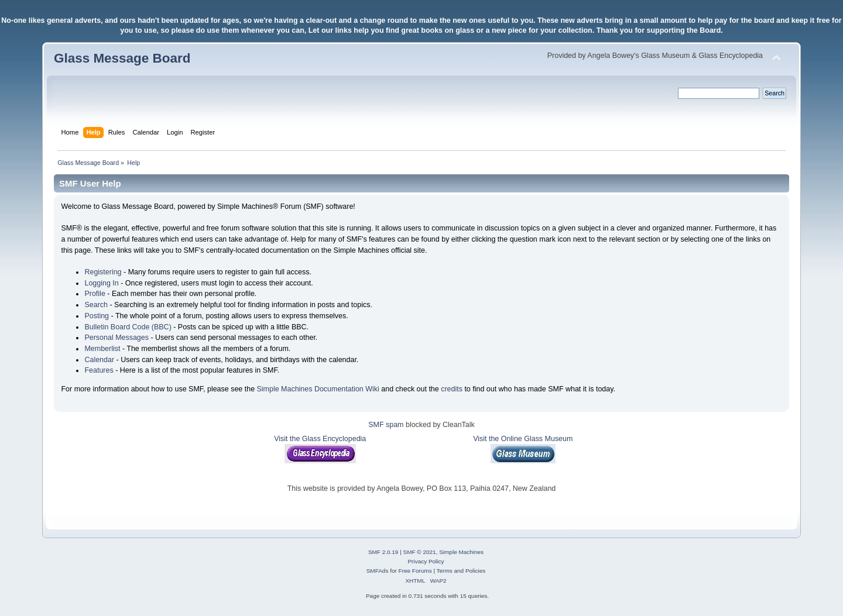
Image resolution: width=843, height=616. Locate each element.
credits (452, 389)
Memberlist (102, 349)
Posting (97, 316)
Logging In (101, 283)
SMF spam (386, 425)
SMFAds (378, 571)
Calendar (99, 360)
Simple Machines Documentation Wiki (318, 389)
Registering (103, 272)
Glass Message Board (122, 58)
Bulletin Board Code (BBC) (128, 327)
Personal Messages (116, 338)
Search (96, 305)
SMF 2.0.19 (383, 552)
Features (99, 370)
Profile (95, 294)
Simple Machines (461, 552)
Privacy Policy (426, 561)
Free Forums (415, 571)
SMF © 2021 (420, 552)
